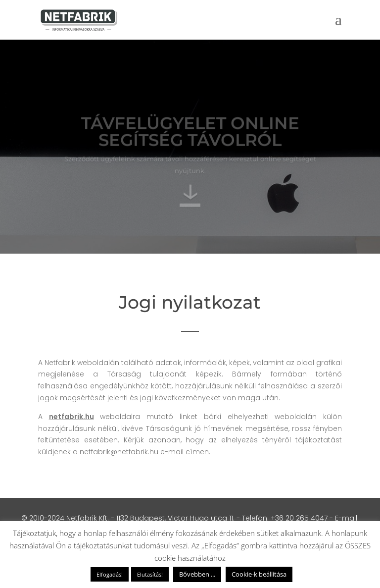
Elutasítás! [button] (150, 574)
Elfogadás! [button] (110, 574)
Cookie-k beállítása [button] (259, 574)
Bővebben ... (197, 574)
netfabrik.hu (71, 417)
